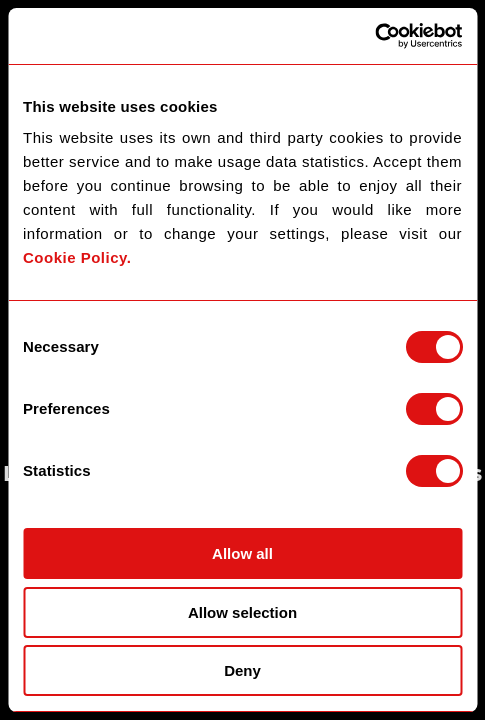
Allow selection (242, 612)
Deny (242, 670)
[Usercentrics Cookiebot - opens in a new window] (374, 36)
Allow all (242, 553)
